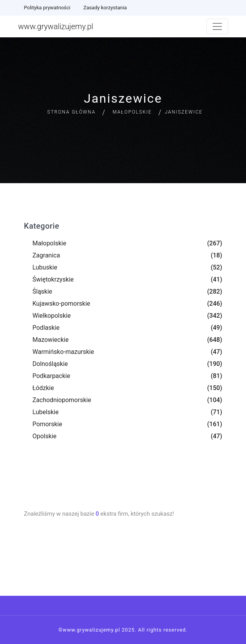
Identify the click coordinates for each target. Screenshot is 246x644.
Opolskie (45, 436)
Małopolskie (132, 112)
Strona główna (72, 112)
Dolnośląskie (50, 364)
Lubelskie (46, 412)
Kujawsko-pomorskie (62, 304)
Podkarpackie (51, 376)
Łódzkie (43, 388)
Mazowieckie (51, 340)
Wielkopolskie (52, 316)
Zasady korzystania (105, 8)
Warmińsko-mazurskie (63, 352)
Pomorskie (47, 424)
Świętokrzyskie (53, 279)
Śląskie (43, 291)
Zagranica (46, 255)
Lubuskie (45, 267)
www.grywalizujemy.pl (56, 26)
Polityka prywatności (47, 8)
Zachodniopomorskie (62, 400)
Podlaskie (46, 328)
